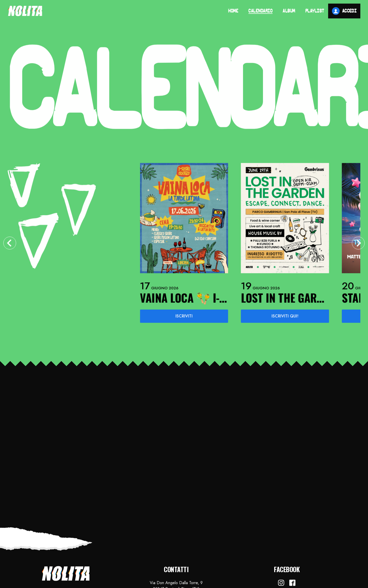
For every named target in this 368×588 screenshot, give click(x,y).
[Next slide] (358, 244)
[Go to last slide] (10, 244)
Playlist (315, 11)
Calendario (260, 11)
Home (233, 11)
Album (289, 11)
